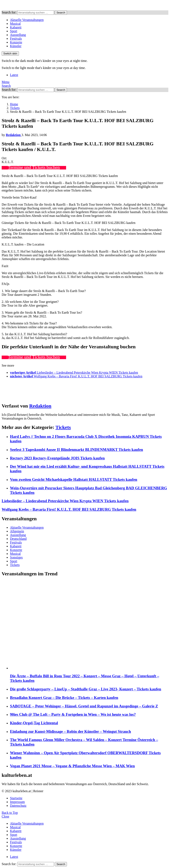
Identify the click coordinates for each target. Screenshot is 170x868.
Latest (14, 75)
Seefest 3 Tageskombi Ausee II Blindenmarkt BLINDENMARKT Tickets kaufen (76, 450)
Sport (14, 31)
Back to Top (10, 813)
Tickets (63, 427)
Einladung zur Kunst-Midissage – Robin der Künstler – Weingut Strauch (70, 731)
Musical (15, 24)
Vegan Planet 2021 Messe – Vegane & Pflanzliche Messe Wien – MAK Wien (72, 766)
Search (61, 13)
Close (5, 816)
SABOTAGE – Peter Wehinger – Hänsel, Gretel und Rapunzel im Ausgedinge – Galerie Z (84, 706)
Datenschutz (18, 806)
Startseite (16, 798)
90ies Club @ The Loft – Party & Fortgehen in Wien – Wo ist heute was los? (73, 714)
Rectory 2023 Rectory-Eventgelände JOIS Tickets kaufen (57, 458)
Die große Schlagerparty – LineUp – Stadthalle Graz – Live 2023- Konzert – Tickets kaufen (86, 689)
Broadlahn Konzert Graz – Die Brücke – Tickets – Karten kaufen (64, 698)
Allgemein (17, 531)
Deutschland (18, 539)
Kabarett (16, 27)
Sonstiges (16, 557)
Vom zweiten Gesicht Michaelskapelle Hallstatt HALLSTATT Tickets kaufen (74, 479)
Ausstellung (18, 35)
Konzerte (16, 42)
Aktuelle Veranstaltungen (27, 20)
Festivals (16, 39)
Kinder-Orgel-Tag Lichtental (34, 723)
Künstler (16, 46)
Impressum (17, 802)
